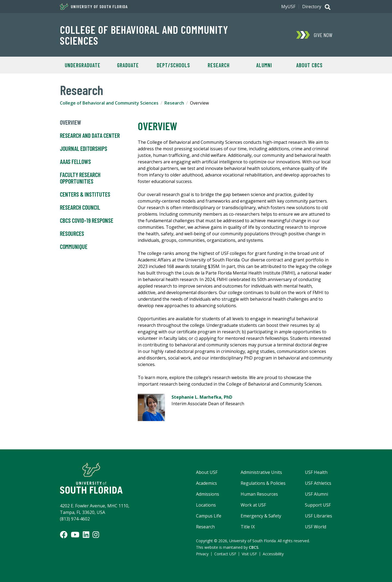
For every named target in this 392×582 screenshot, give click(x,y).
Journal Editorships (84, 149)
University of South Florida (94, 7)
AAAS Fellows (75, 162)
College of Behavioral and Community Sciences (144, 35)
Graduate (128, 65)
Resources (72, 234)
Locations (206, 505)
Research (219, 65)
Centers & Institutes (85, 194)
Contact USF (225, 554)
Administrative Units (261, 472)
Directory (312, 7)
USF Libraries (318, 516)
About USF (207, 472)
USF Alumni (316, 494)
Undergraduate (83, 65)
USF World (316, 527)
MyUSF (288, 7)
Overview (71, 123)
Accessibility (273, 554)
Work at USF (253, 505)
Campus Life (209, 516)
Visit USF (249, 554)
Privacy (202, 554)
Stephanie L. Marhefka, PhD (202, 397)
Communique (74, 247)
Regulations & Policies (263, 483)
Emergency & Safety (261, 516)
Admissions (208, 494)
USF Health (316, 472)
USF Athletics (318, 483)
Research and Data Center (90, 136)
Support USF (318, 505)
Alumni (264, 65)
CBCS (254, 547)
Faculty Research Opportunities (80, 178)
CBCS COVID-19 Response (87, 221)
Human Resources (259, 494)
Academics (206, 483)
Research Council (80, 208)
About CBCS (309, 65)
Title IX (248, 527)
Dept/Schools (173, 65)
